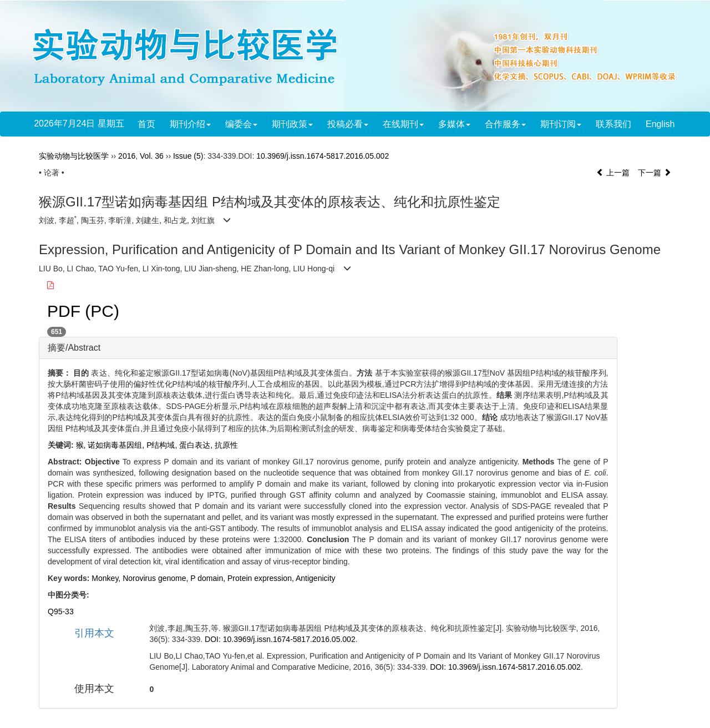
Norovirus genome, (156, 578)
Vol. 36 (152, 156)
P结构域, (163, 445)
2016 (127, 156)
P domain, (209, 578)
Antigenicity (316, 578)
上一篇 (613, 173)
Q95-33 (61, 611)
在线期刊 (403, 124)
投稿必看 (348, 124)
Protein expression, (262, 578)
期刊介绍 (190, 124)
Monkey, (107, 578)
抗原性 (226, 445)
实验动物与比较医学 (74, 156)
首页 (146, 124)
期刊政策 (292, 124)
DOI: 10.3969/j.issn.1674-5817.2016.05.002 (280, 639)
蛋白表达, (197, 445)
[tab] (328, 348)
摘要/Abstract (74, 348)
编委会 (241, 124)
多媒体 (454, 124)
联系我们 (613, 124)
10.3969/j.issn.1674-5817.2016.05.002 (323, 156)
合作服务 (505, 124)
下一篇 (655, 173)
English (660, 124)
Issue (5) (188, 156)
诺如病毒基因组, (117, 445)
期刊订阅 (561, 124)
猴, (82, 445)
